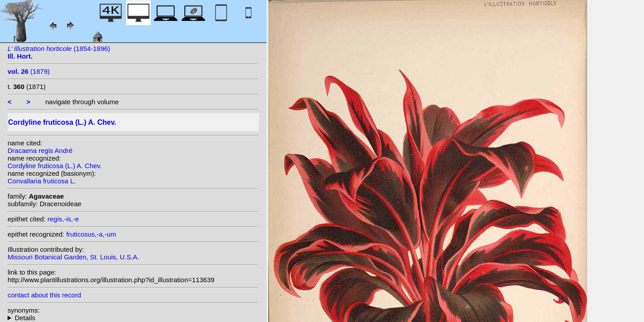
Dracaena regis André (40, 150)
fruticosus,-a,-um (91, 234)
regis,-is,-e (63, 219)
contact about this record (44, 295)
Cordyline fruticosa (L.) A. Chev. (55, 166)
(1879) (29, 71)
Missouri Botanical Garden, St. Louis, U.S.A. (73, 257)
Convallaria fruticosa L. (42, 181)
